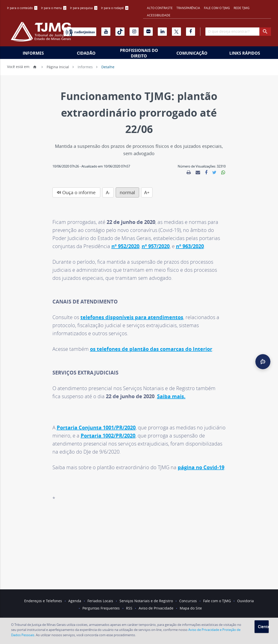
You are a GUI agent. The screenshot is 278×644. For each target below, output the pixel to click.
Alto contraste (160, 8)
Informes (33, 53)
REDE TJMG (242, 8)
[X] (176, 32)
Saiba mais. (171, 396)
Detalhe (108, 67)
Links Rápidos (245, 53)
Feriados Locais (100, 601)
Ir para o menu (54, 8)
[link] (189, 173)
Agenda (75, 601)
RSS (129, 608)
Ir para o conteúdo (22, 8)
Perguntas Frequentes (101, 608)
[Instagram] (134, 32)
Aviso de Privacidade (156, 608)
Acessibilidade (159, 15)
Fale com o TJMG (217, 8)
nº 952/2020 (125, 246)
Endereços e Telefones (43, 601)
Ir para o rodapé (115, 8)
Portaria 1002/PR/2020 (108, 436)
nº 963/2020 (190, 246)
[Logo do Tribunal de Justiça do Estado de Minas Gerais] (41, 34)
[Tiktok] (120, 32)
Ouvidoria (245, 601)
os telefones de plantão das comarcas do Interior (151, 349)
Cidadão (86, 53)
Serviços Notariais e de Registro (146, 601)
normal (127, 192)
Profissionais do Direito (139, 53)
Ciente (263, 627)
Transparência (188, 8)
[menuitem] (22, 8)
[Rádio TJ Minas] (80, 32)
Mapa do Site (191, 608)
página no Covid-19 (201, 467)
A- (108, 192)
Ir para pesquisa (84, 8)
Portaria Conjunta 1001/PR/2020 (96, 428)
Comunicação (192, 53)
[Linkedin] (162, 32)
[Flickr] (148, 32)
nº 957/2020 (156, 246)
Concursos (188, 601)
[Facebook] (191, 32)
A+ (147, 192)
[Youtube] (106, 32)
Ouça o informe (79, 192)
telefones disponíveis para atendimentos (132, 317)
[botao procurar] (265, 32)
